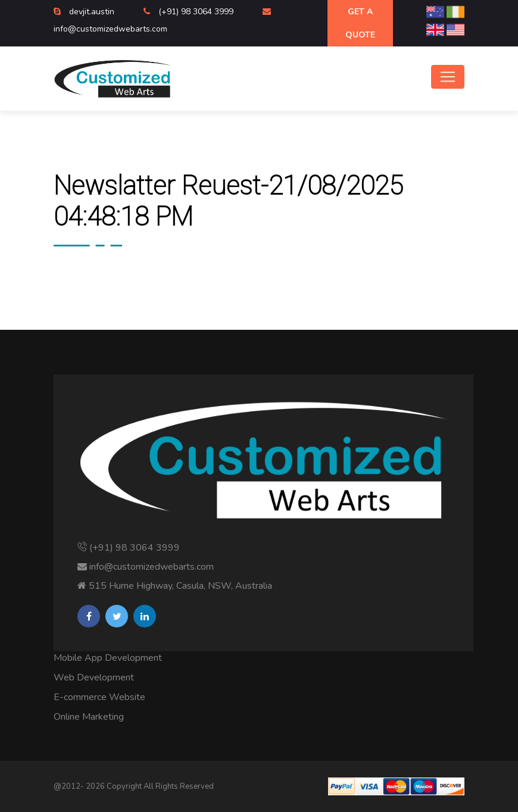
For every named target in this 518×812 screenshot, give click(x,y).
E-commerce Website (99, 697)
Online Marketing (89, 717)
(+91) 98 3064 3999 (197, 12)
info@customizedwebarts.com (110, 29)
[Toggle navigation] (448, 77)
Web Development (94, 677)
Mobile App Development (108, 658)
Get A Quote (360, 23)
